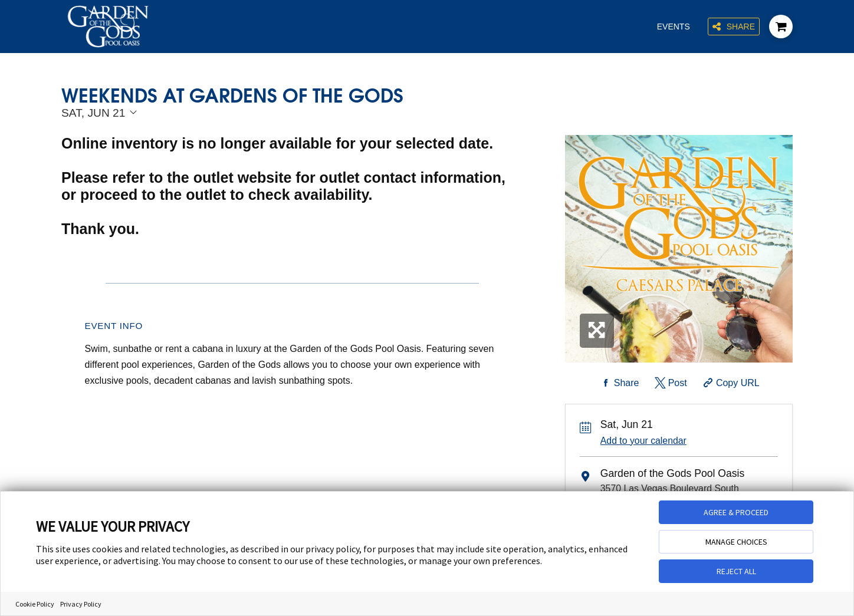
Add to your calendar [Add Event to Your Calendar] (643, 441)
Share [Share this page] (734, 27)
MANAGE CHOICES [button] (736, 542)
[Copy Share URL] (730, 383)
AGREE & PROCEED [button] (736, 512)
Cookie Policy (35, 604)
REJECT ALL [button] (736, 571)
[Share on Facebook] (619, 383)
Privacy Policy (81, 604)
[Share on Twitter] (670, 383)
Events (674, 27)
